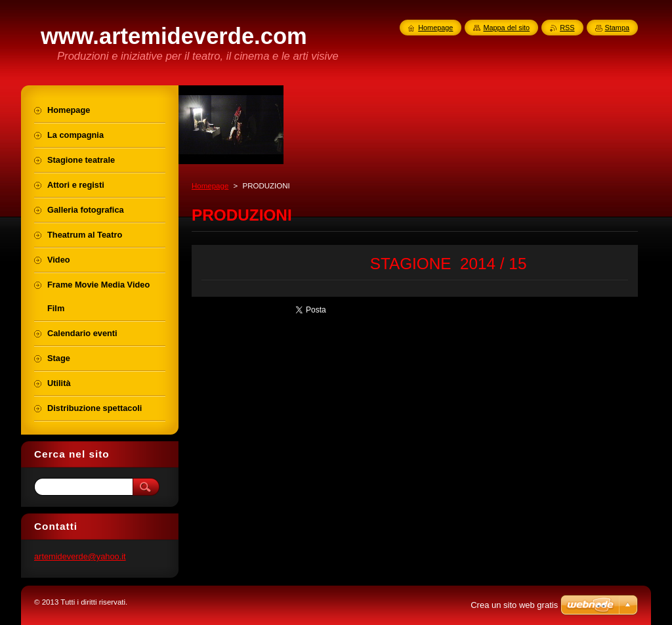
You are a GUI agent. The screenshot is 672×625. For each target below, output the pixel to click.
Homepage (210, 186)
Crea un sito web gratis (514, 605)
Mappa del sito (506, 28)
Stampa (617, 28)
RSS (567, 28)
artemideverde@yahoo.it (80, 556)
